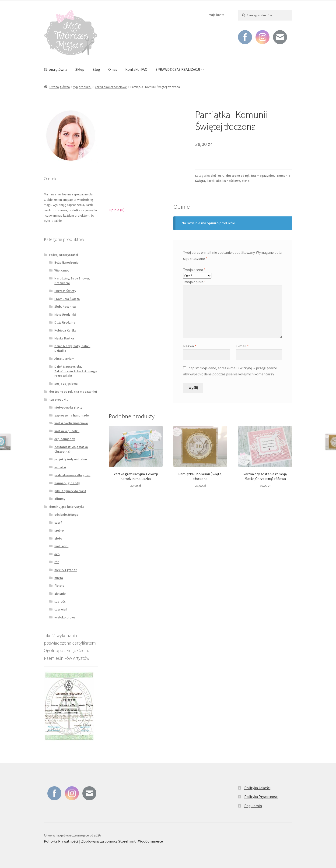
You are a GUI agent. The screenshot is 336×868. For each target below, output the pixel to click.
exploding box (65, 439)
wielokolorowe (65, 617)
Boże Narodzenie (66, 262)
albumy (60, 499)
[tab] (136, 210)
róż (57, 562)
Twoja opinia (194, 282)
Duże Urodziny (65, 322)
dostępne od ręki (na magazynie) (250, 176)
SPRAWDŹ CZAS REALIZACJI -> (180, 69)
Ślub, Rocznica (65, 307)
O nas (113, 69)
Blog (96, 69)
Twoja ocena (194, 270)
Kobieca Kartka (65, 330)
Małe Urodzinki (65, 314)
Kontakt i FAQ (136, 69)
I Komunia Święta (67, 299)
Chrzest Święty (65, 291)
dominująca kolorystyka (67, 507)
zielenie (60, 593)
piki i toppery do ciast (70, 491)
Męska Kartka (64, 338)
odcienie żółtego (66, 515)
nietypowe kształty (68, 407)
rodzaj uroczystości (64, 255)
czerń (58, 522)
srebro (59, 530)
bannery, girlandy (67, 483)
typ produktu (82, 87)
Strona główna (56, 69)
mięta (59, 578)
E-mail (242, 346)
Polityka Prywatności (261, 797)
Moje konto (217, 15)
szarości (60, 601)
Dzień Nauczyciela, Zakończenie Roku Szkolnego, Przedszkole (76, 371)
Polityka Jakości (257, 788)
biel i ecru (217, 176)
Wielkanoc (62, 270)
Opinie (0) (117, 210)
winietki (60, 467)
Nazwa (190, 346)
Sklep (80, 69)
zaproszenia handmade (72, 415)
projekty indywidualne (71, 459)
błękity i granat (66, 570)
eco (57, 554)
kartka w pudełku (67, 431)
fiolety (59, 586)
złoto (246, 181)
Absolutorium (64, 359)
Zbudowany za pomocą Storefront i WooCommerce (122, 841)
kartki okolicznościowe (111, 87)
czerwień (61, 609)
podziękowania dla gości (72, 475)
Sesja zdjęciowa (66, 384)
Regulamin (253, 806)
